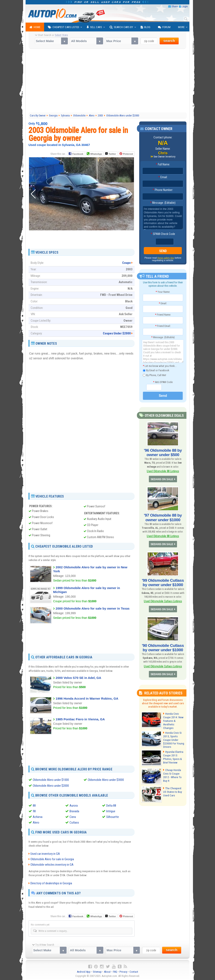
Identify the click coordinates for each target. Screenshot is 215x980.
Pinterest (128, 154)
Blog (146, 27)
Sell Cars (94, 27)
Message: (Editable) (163, 203)
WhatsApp (96, 154)
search (169, 41)
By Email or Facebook (156, 370)
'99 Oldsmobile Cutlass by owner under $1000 (163, 580)
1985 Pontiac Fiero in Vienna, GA (80, 719)
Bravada (74, 811)
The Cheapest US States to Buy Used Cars (174, 786)
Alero (36, 823)
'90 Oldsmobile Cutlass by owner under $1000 (163, 644)
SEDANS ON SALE (162, 478)
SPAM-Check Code (163, 234)
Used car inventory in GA (45, 854)
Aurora (74, 806)
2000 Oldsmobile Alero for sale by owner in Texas (93, 608)
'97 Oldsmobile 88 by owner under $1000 (163, 516)
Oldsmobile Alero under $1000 (51, 780)
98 (34, 811)
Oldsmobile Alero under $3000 (106, 780)
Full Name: (163, 165)
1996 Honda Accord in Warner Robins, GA (87, 698)
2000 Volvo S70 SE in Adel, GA (78, 678)
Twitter (111, 154)
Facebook (78, 154)
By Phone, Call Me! (154, 375)
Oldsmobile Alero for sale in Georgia (52, 859)
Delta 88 (111, 806)
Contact (134, 972)
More (181, 27)
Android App (84, 972)
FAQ (115, 972)
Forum (164, 27)
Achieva (38, 817)
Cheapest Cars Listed (64, 27)
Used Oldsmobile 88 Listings (163, 470)
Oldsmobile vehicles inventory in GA (52, 865)
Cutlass (74, 823)
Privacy (123, 972)
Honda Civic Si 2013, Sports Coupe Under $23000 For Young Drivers (173, 734)
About (107, 972)
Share (175, 6)
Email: (163, 177)
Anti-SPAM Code (163, 382)
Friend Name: (163, 314)
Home (35, 27)
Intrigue (111, 811)
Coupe (127, 263)
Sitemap (97, 972)
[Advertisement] (108, 81)
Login (185, 6)
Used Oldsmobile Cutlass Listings (163, 598)
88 (34, 806)
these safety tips (166, 258)
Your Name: (163, 292)
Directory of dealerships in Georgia (51, 883)
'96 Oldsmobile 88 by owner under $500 (163, 452)
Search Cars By (121, 27)
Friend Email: (163, 326)
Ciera (73, 817)
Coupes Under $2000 (117, 333)
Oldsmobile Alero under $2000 (51, 785)
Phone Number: (163, 190)
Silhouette (113, 817)
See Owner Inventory (164, 157)
